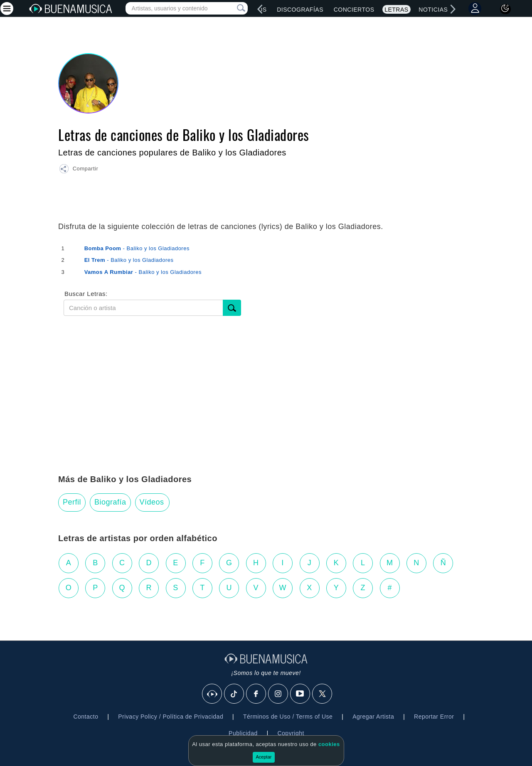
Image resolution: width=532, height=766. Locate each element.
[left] (260, 9)
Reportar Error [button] (434, 717)
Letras (396, 10)
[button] (79, 170)
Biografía (110, 502)
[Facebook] (256, 694)
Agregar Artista (373, 717)
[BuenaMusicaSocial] (212, 694)
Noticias (433, 10)
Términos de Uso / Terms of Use (288, 717)
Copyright (291, 733)
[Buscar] (232, 308)
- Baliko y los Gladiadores (137, 248)
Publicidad (243, 733)
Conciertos (354, 10)
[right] (453, 9)
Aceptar (264, 757)
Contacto (86, 717)
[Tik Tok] (234, 694)
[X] (323, 694)
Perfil (72, 502)
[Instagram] (278, 694)
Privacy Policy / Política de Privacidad (171, 717)
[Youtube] (300, 694)
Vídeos (152, 502)
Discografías (300, 10)
